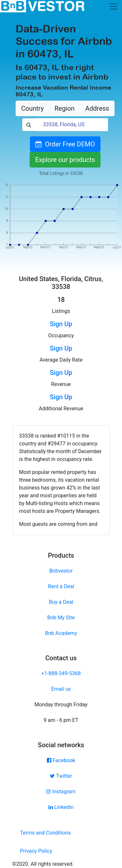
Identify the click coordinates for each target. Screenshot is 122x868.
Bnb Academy (61, 633)
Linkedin (61, 807)
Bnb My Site (61, 618)
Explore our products (65, 160)
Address (97, 108)
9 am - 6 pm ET (61, 720)
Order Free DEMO (65, 144)
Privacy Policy (36, 851)
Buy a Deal (61, 602)
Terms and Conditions (46, 833)
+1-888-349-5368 (61, 673)
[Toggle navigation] (113, 6)
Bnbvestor (61, 571)
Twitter (61, 776)
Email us (61, 689)
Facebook (61, 760)
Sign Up (61, 324)
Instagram (61, 792)
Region (64, 108)
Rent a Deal (61, 586)
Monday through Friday (61, 705)
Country (32, 108)
